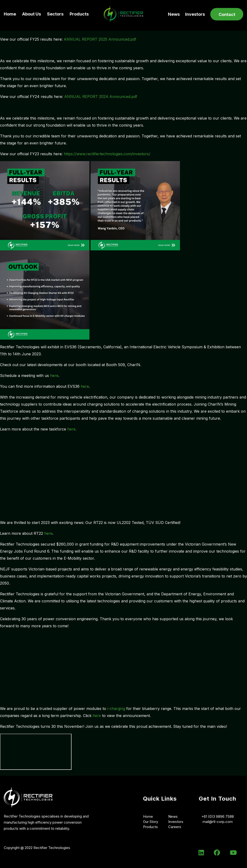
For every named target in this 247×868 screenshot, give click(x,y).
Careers (175, 827)
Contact (227, 14)
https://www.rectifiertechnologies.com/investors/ (107, 154)
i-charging (116, 709)
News (174, 14)
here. (72, 429)
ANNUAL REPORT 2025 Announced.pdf (100, 39)
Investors (195, 14)
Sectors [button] (55, 14)
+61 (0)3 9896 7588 (218, 816)
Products (79, 14)
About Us (32, 14)
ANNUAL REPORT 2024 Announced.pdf (101, 97)
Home (10, 14)
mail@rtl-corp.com (218, 822)
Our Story (151, 822)
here (54, 376)
